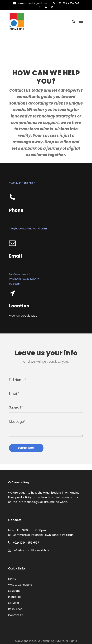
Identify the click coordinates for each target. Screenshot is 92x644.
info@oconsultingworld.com (35, 3)
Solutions (14, 581)
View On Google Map (22, 310)
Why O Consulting (19, 574)
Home (12, 568)
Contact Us (15, 605)
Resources (15, 599)
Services (13, 593)
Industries (14, 587)
